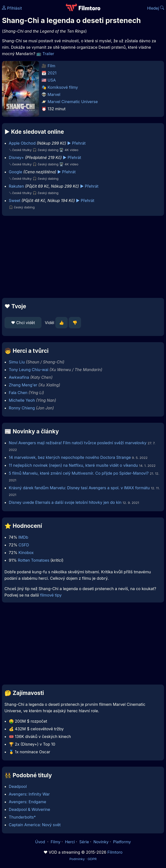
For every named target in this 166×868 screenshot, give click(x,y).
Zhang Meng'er (23, 385)
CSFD (24, 545)
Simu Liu (17, 362)
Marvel (54, 94)
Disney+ (16, 157)
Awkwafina (19, 377)
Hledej (156, 8)
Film (52, 66)
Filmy (56, 842)
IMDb (23, 537)
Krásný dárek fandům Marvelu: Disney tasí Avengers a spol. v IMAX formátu (79, 488)
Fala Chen (18, 393)
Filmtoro (115, 852)
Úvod (41, 842)
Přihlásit (12, 8)
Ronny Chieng (22, 408)
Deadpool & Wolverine (30, 809)
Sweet (15, 200)
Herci (70, 842)
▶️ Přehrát (76, 143)
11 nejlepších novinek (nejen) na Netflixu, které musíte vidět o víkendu (73, 465)
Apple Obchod (22, 143)
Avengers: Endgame (28, 802)
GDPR (92, 859)
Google (16, 172)
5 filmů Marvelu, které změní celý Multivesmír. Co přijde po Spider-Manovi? (79, 473)
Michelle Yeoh (22, 400)
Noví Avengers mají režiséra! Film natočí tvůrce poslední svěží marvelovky (78, 443)
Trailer (48, 54)
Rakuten (16, 186)
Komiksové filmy (63, 87)
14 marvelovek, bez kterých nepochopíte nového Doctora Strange (70, 457)
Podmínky (77, 859)
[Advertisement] (83, 257)
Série (84, 842)
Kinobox (26, 553)
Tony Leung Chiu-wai (29, 370)
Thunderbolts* (22, 817)
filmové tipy (51, 595)
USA (52, 80)
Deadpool (18, 786)
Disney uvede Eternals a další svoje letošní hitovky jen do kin (66, 502)
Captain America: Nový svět (35, 825)
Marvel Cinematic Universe (73, 102)
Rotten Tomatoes (33, 560)
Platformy (122, 842)
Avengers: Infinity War (29, 794)
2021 (52, 73)
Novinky (101, 842)
